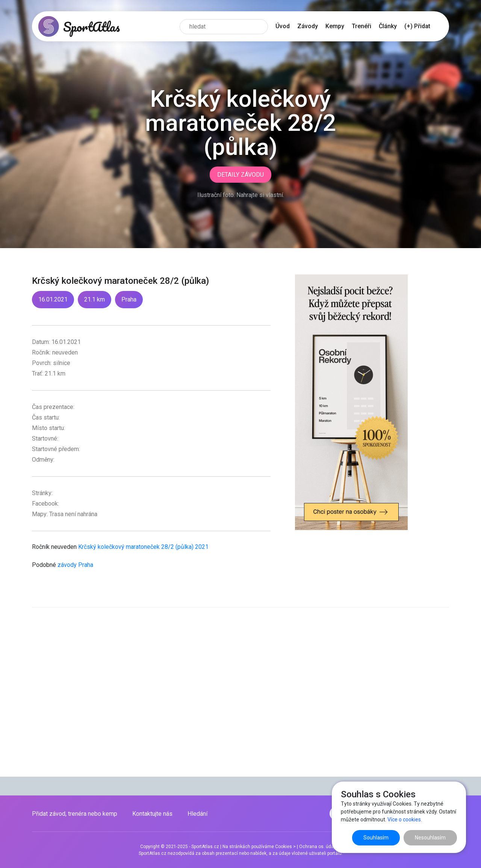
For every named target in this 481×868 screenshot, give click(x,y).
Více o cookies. (405, 820)
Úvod (283, 26)
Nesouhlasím (430, 838)
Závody (308, 26)
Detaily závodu (240, 175)
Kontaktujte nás (152, 814)
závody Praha (75, 565)
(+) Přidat (417, 26)
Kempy (335, 26)
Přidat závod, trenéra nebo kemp (75, 814)
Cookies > (285, 847)
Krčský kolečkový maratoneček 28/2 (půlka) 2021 (143, 547)
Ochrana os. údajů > (320, 847)
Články (388, 26)
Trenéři (362, 26)
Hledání (197, 814)
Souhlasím (376, 838)
